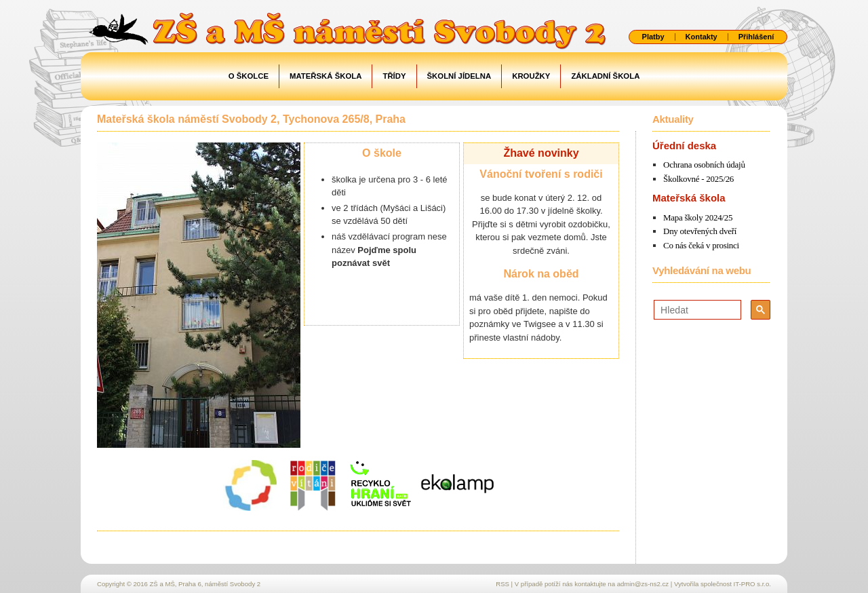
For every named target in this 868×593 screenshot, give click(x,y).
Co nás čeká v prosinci (701, 245)
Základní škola (605, 76)
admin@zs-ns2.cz (643, 584)
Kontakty (702, 37)
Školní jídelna (459, 76)
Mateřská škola (325, 76)
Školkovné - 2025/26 (698, 179)
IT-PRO (752, 584)
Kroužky (531, 76)
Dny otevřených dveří (700, 231)
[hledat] (696, 310)
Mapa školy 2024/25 (698, 217)
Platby (653, 37)
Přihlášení (756, 37)
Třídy (394, 76)
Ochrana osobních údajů (704, 165)
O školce (249, 76)
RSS (502, 584)
